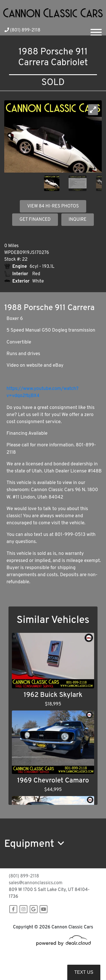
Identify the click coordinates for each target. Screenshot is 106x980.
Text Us (84, 972)
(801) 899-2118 (22, 30)
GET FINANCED (35, 220)
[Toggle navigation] (96, 30)
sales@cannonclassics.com (36, 883)
